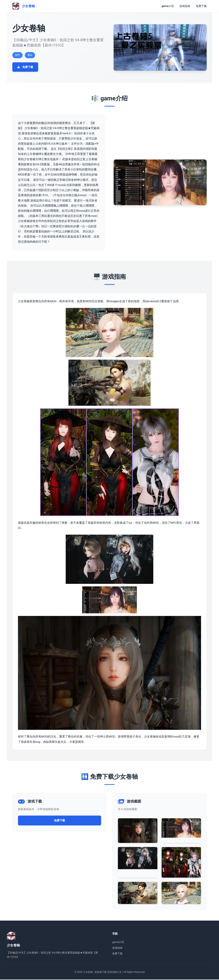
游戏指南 (185, 6)
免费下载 (201, 6)
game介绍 (168, 6)
